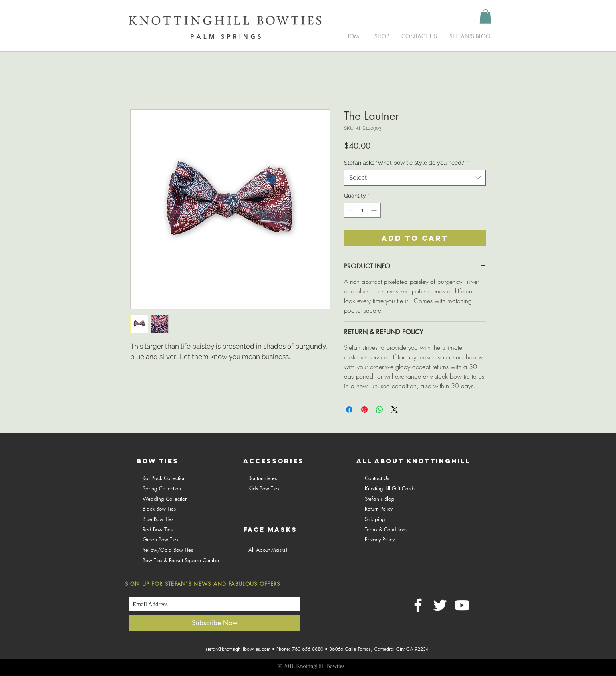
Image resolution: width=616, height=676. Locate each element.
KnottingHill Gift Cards (390, 488)
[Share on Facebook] (349, 410)
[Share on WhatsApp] (380, 410)
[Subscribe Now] (215, 623)
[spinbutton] (362, 210)
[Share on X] (395, 410)
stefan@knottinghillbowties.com (238, 649)
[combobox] (415, 178)
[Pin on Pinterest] (364, 410)
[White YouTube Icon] (462, 605)
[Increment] (375, 210)
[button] (485, 16)
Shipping (375, 519)
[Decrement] (350, 210)
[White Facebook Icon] (418, 605)
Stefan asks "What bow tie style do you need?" (407, 163)
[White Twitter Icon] (440, 605)
